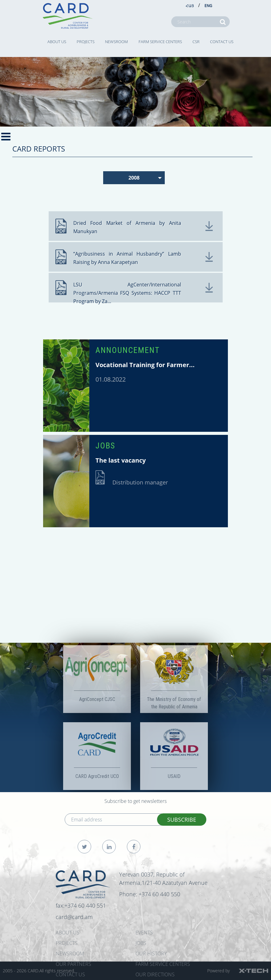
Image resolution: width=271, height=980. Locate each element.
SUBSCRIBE (182, 820)
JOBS (105, 446)
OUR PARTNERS (73, 964)
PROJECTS (86, 42)
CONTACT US (222, 42)
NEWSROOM (116, 42)
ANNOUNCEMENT (128, 350)
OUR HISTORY (151, 954)
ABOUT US (57, 42)
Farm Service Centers (160, 42)
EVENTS (144, 933)
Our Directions (155, 974)
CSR (196, 42)
